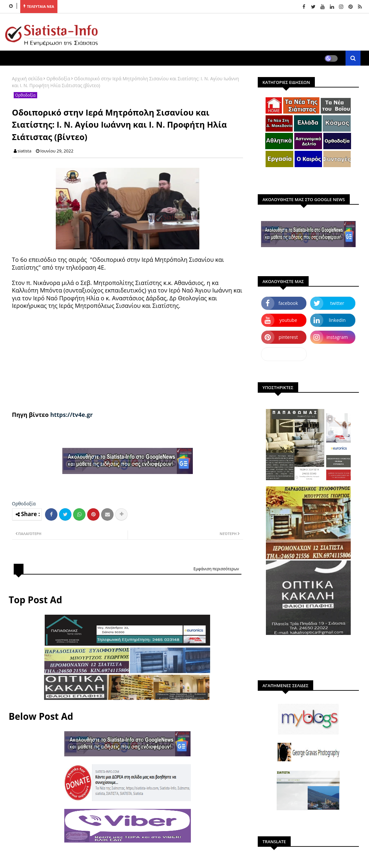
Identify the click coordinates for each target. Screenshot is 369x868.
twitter (337, 303)
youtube (288, 320)
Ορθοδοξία (58, 79)
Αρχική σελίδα (27, 79)
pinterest (288, 337)
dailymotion (284, 354)
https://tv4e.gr (71, 415)
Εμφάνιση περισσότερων (216, 569)
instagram (337, 337)
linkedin (337, 320)
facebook (288, 303)
